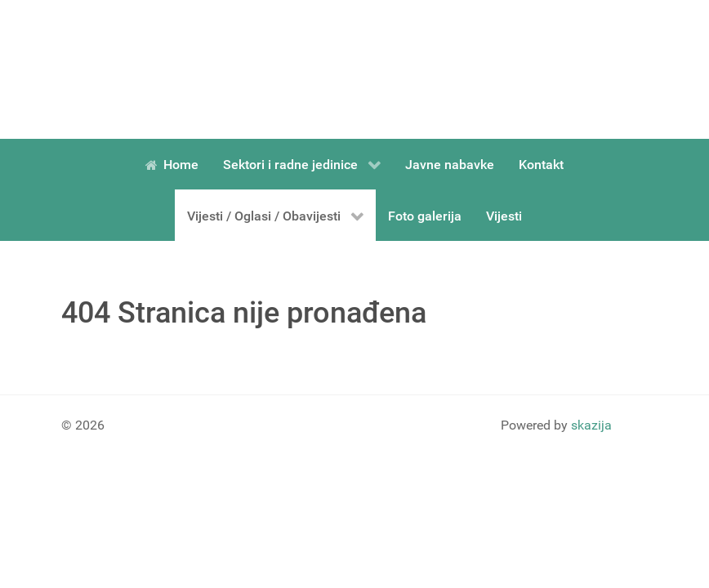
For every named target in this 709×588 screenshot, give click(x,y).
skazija (591, 425)
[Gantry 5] (135, 69)
